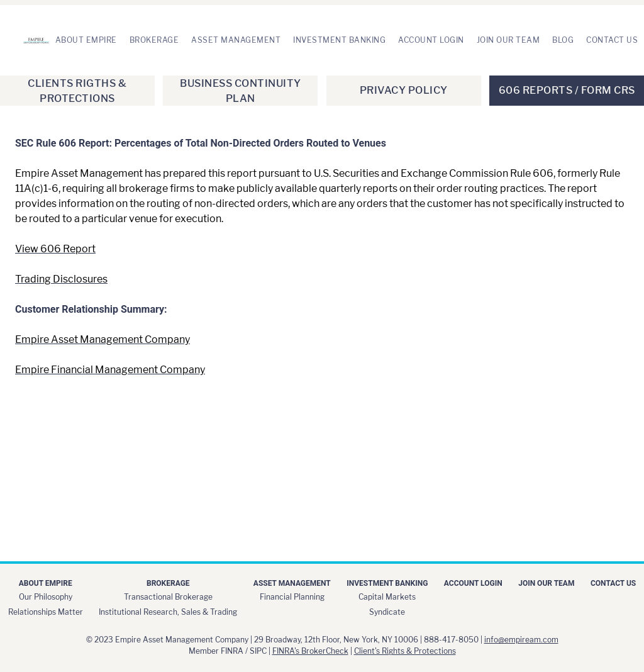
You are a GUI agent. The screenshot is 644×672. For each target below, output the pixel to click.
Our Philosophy (46, 597)
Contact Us (612, 40)
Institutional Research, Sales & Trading (168, 612)
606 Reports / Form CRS (567, 90)
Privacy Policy (404, 90)
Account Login (431, 40)
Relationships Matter (46, 612)
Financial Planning (292, 597)
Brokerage (154, 40)
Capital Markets (387, 597)
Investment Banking (339, 40)
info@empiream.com (521, 640)
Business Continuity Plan (241, 91)
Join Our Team (508, 40)
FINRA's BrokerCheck (310, 651)
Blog (563, 40)
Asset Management (236, 40)
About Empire (86, 40)
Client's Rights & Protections (405, 651)
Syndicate (387, 612)
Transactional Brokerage (168, 597)
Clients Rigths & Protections (77, 91)
